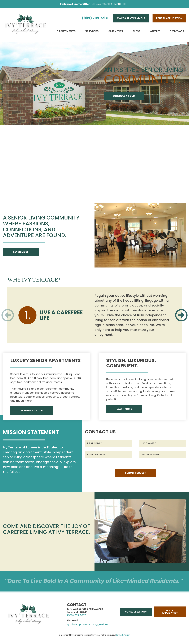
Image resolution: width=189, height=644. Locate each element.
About (155, 31)
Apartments (66, 31)
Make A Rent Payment (131, 18)
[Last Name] (163, 443)
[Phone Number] (163, 454)
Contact (177, 31)
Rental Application (169, 18)
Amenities (116, 31)
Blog (137, 31)
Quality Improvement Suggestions (88, 625)
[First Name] (108, 443)
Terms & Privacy (123, 635)
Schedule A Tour (124, 96)
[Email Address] (108, 454)
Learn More (21, 252)
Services (92, 31)
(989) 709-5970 (96, 18)
